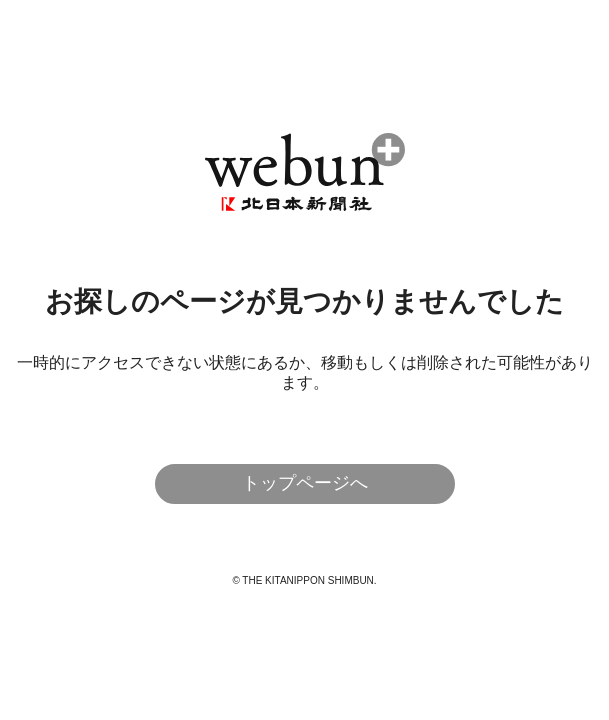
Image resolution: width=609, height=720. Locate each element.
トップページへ (305, 483)
